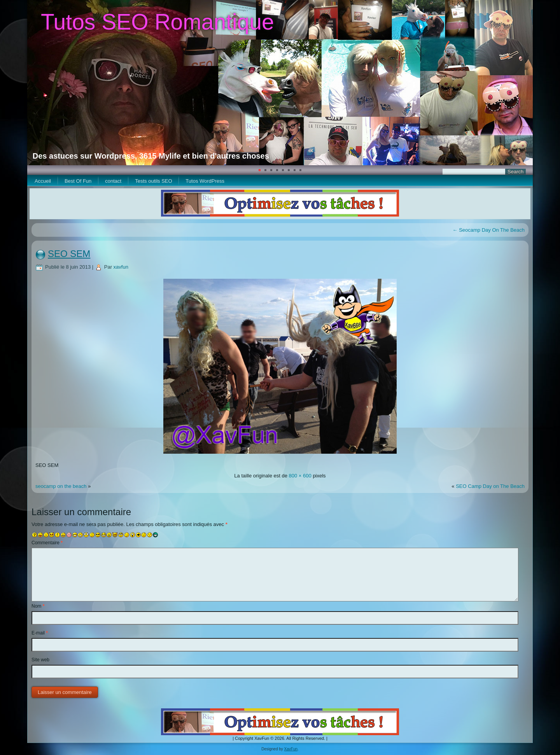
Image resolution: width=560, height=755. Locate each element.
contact (113, 181)
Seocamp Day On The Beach (489, 230)
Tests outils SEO (153, 181)
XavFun (291, 749)
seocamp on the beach (61, 486)
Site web (40, 660)
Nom (38, 606)
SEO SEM (69, 254)
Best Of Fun (78, 181)
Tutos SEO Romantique (157, 22)
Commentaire (47, 543)
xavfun (121, 267)
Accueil (43, 181)
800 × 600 (300, 476)
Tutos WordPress (205, 181)
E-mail (40, 633)
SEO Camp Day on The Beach (490, 486)
